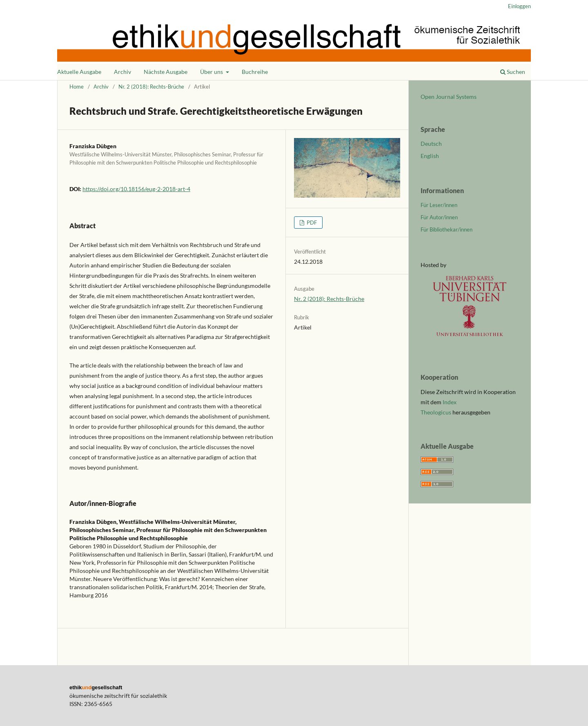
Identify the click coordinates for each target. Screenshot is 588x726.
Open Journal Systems (449, 97)
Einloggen (519, 6)
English (430, 156)
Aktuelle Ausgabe (79, 72)
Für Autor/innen (439, 217)
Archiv (122, 72)
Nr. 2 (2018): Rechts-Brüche (151, 87)
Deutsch (431, 144)
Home (77, 87)
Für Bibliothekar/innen (447, 229)
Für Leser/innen (439, 205)
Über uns (212, 72)
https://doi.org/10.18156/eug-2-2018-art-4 (136, 189)
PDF (311, 223)
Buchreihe (255, 72)
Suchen (513, 72)
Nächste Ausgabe (166, 72)
